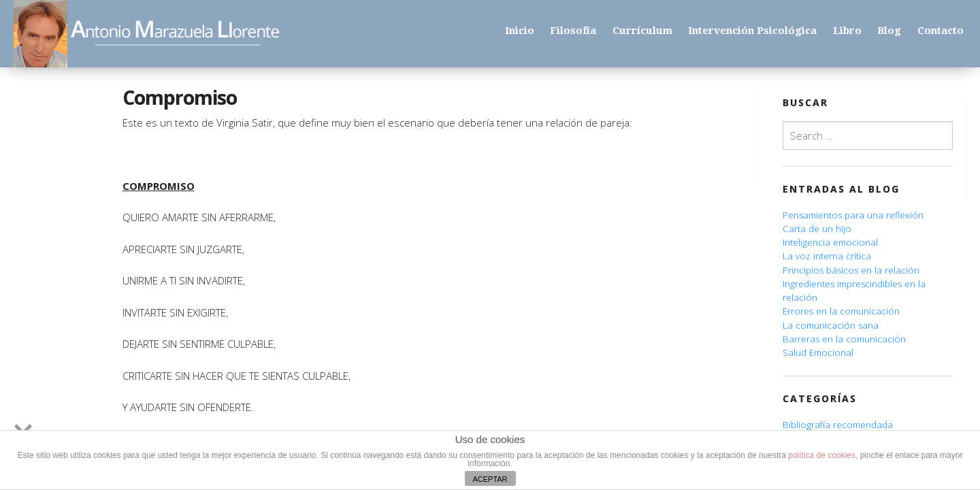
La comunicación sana (831, 325)
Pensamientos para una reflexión (853, 215)
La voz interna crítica (827, 256)
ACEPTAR (490, 479)
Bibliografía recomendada (838, 425)
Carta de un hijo (817, 229)
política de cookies (822, 455)
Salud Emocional (818, 353)
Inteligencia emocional (830, 242)
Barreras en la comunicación (844, 339)
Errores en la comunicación (841, 311)
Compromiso (180, 97)
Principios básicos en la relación (851, 270)
